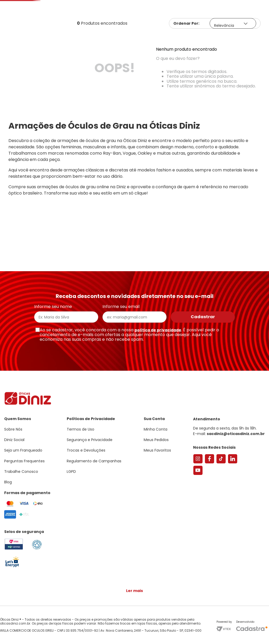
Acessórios (160, 38)
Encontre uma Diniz (136, 20)
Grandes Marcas (201, 38)
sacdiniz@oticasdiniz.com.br (236, 436)
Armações (26, 38)
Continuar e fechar (134, 635)
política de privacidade (158, 333)
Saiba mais (76, 624)
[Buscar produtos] (95, 21)
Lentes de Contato (112, 38)
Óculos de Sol (65, 38)
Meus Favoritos (235, 20)
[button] (240, 4)
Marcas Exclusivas (250, 38)
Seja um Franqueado (25, 4)
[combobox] (80, 21)
